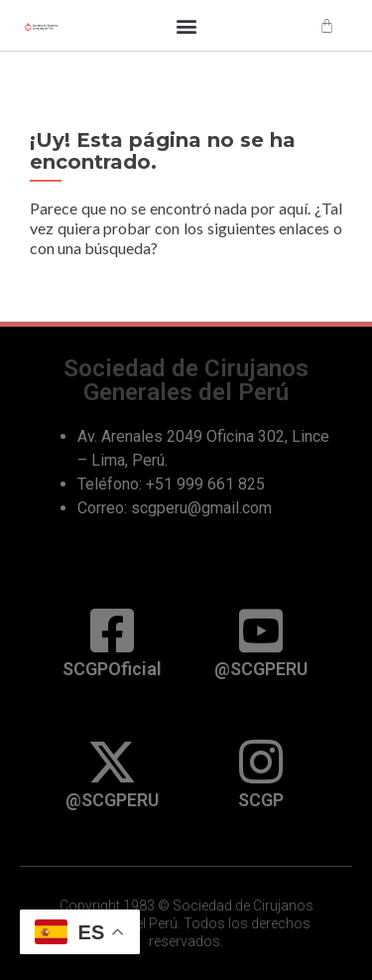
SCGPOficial (112, 669)
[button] (186, 25)
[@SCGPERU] (261, 630)
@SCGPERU (261, 669)
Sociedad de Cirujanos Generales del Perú (186, 380)
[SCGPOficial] (112, 630)
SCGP (261, 800)
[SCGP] (261, 762)
